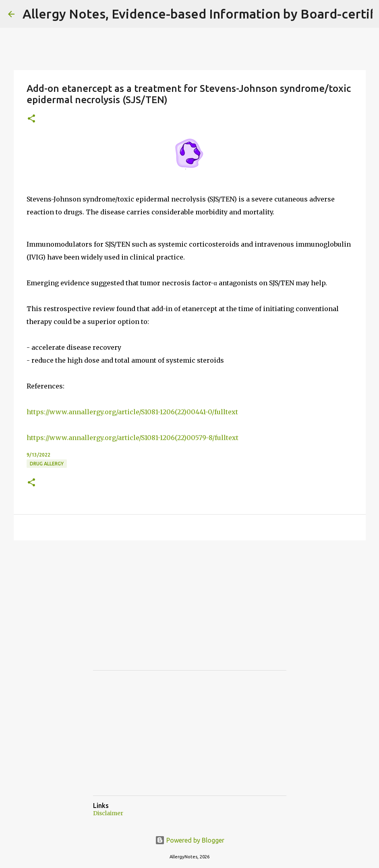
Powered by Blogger (190, 840)
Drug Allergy (47, 464)
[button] (31, 119)
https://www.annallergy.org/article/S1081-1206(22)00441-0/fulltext (132, 412)
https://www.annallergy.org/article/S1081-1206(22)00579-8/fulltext (133, 438)
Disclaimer (108, 813)
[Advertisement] (153, 613)
